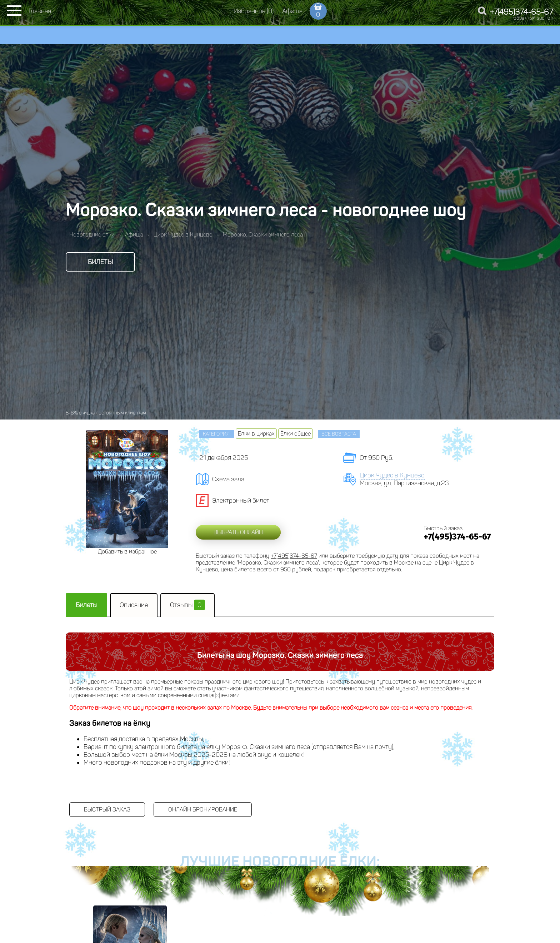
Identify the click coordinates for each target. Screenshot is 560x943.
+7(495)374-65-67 (521, 12)
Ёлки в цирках (256, 434)
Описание (134, 605)
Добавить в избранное (127, 552)
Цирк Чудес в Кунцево (392, 475)
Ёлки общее (296, 434)
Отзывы (187, 605)
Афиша (292, 11)
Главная (40, 11)
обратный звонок (533, 18)
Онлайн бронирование (203, 810)
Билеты (100, 262)
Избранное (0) (254, 11)
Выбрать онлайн (238, 532)
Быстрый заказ (107, 810)
